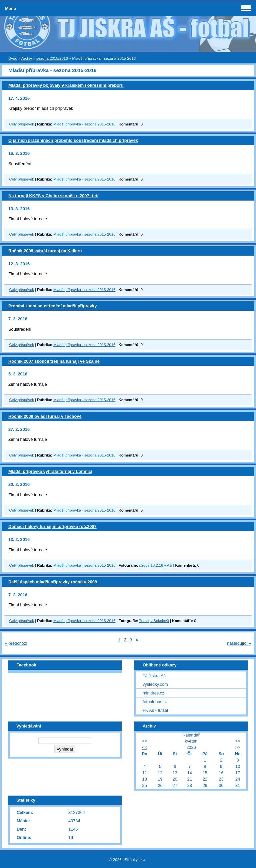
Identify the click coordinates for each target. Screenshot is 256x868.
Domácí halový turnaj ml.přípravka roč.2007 (52, 526)
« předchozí (16, 643)
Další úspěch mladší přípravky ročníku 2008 (53, 582)
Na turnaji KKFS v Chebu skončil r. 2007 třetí (53, 196)
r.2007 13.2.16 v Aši (155, 565)
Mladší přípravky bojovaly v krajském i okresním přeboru (66, 85)
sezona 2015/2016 (52, 58)
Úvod (13, 58)
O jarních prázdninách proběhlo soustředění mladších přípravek (73, 140)
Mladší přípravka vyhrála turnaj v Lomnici (50, 471)
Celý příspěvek (22, 124)
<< (144, 741)
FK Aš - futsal (155, 710)
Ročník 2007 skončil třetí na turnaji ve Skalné (54, 361)
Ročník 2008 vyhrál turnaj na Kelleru (45, 251)
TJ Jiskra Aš (154, 676)
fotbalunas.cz (155, 702)
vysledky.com (155, 684)
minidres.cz (153, 693)
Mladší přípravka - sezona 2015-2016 (84, 124)
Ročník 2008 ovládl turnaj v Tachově (45, 416)
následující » (239, 643)
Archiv (27, 58)
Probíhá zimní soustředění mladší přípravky (52, 306)
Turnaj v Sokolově (154, 621)
